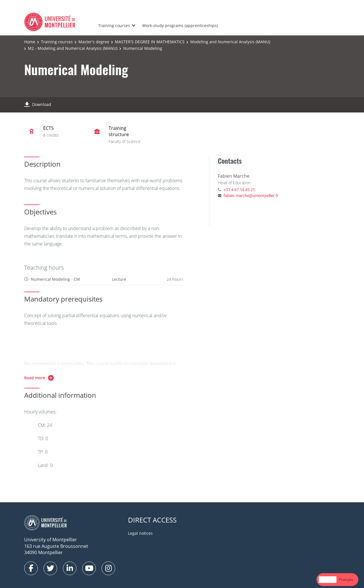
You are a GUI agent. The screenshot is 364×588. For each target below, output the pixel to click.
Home (30, 42)
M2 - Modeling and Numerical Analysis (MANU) (73, 48)
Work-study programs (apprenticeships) (180, 25)
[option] (346, 580)
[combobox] (328, 580)
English (328, 579)
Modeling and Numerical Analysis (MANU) (230, 42)
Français (346, 579)
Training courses (114, 25)
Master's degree (94, 42)
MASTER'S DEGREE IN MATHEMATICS (150, 42)
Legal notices (140, 533)
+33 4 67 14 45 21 (239, 189)
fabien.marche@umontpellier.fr (251, 195)
